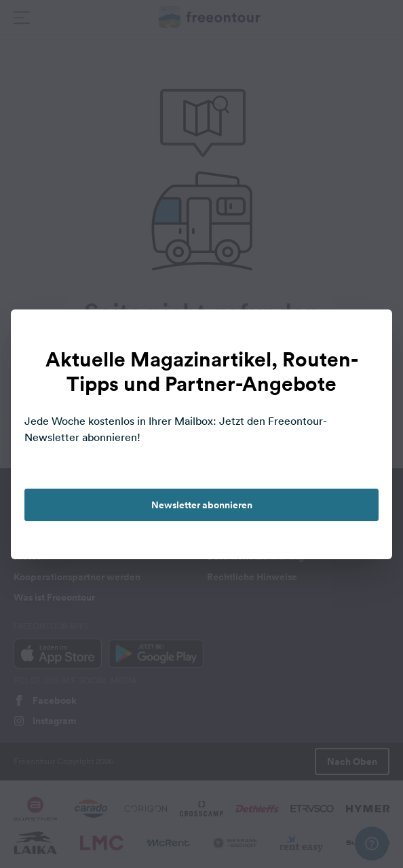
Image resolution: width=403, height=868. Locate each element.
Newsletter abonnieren (202, 505)
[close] (368, 334)
